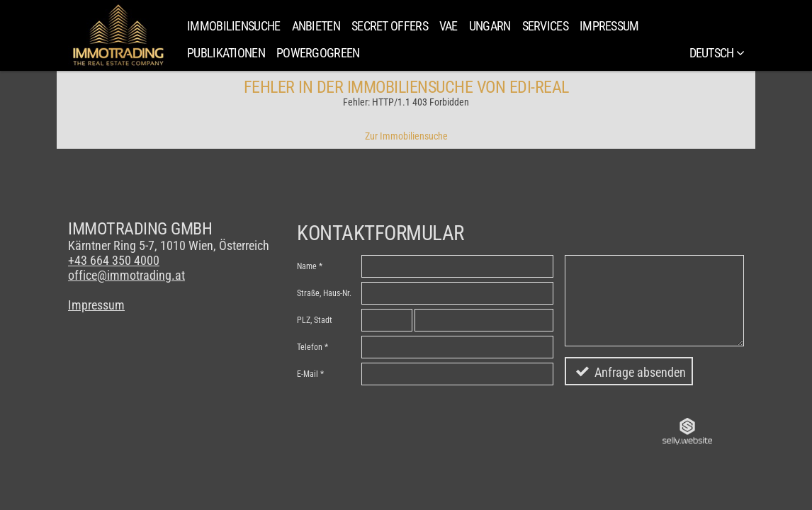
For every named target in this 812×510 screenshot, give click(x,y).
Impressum (609, 26)
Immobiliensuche (234, 26)
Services (545, 26)
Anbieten (316, 26)
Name (307, 266)
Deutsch (717, 53)
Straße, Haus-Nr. (324, 293)
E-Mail (308, 374)
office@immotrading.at (126, 275)
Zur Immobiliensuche (406, 136)
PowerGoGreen (318, 53)
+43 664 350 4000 (114, 260)
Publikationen (226, 53)
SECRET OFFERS (390, 26)
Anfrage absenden (640, 372)
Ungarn (490, 26)
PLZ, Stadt (315, 320)
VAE (449, 26)
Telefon (310, 347)
